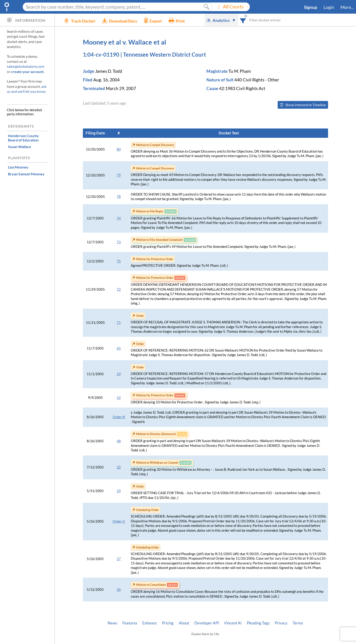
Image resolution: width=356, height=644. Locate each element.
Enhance (150, 623)
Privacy (281, 623)
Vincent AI (233, 623)
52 (119, 398)
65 (119, 348)
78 (119, 197)
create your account (27, 72)
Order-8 (119, 417)
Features (130, 623)
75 (119, 261)
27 (119, 559)
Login (329, 7)
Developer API (207, 623)
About (184, 623)
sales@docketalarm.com (26, 66)
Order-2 (119, 521)
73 (119, 242)
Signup (311, 7)
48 (119, 441)
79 (119, 175)
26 (119, 590)
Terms (298, 623)
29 (119, 491)
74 (119, 218)
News (112, 623)
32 (119, 467)
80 (119, 149)
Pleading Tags (258, 623)
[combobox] (243, 20)
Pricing (168, 623)
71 (119, 323)
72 (119, 289)
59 (119, 374)
